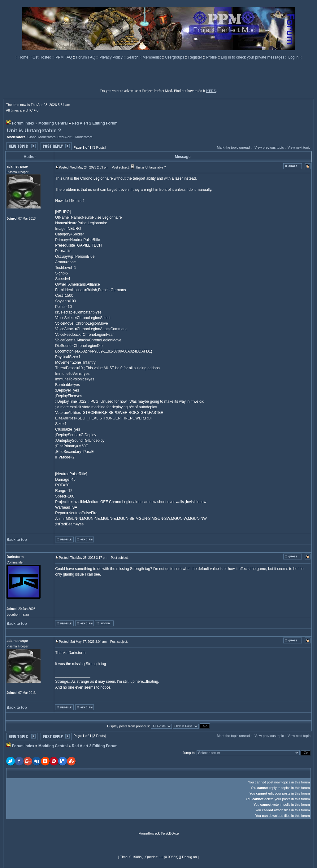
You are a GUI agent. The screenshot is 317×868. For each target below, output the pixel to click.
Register (196, 57)
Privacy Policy (111, 57)
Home (24, 57)
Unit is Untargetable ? (34, 131)
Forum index (23, 123)
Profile (212, 57)
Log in (294, 57)
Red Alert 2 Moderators (75, 137)
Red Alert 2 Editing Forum (95, 123)
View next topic (299, 147)
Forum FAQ (86, 57)
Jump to (189, 753)
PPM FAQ (64, 57)
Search (133, 57)
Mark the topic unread (233, 147)
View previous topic (269, 147)
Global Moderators (42, 137)
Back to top (17, 540)
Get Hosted (42, 57)
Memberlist (152, 57)
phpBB (156, 833)
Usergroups (175, 57)
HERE (211, 91)
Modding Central (53, 123)
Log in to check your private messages (253, 57)
